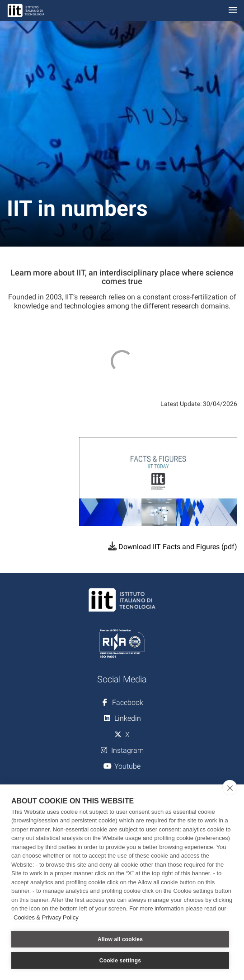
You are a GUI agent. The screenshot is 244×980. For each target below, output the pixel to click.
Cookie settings (120, 961)
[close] (230, 788)
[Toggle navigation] (233, 11)
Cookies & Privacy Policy (46, 917)
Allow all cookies (120, 939)
